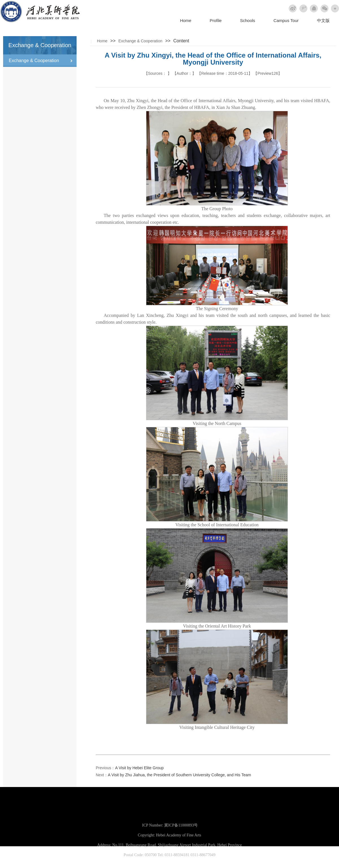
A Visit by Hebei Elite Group (139, 768)
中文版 (323, 20)
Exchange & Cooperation (140, 41)
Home (186, 20)
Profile (216, 20)
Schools (248, 20)
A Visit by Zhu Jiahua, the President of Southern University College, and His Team (180, 775)
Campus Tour (286, 20)
